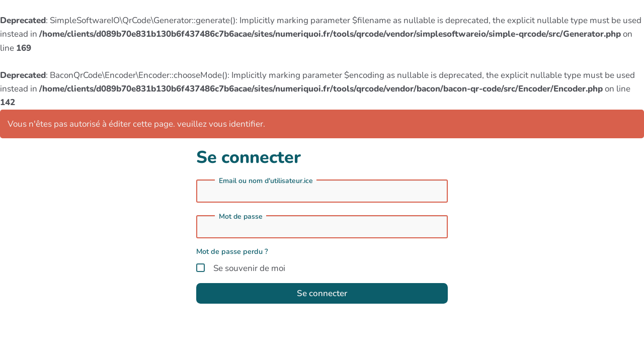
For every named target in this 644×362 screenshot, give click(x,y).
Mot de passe (241, 217)
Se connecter (322, 293)
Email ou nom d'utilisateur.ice (266, 181)
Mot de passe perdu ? (232, 251)
